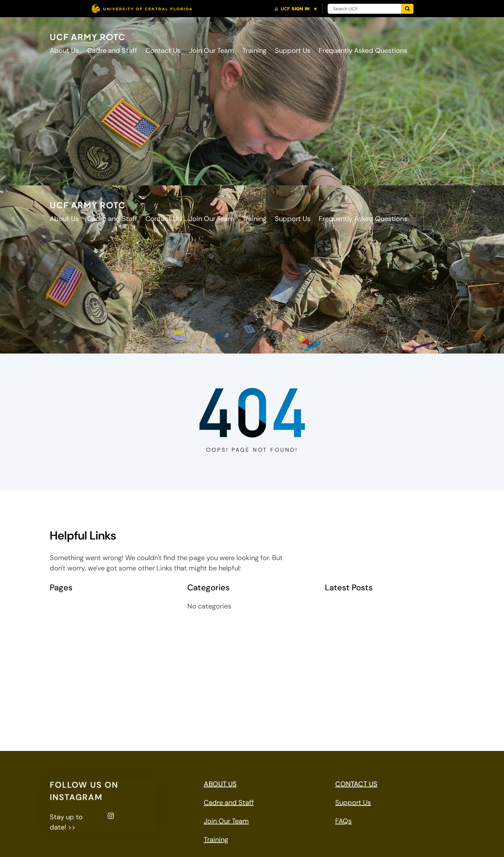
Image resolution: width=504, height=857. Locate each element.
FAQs (343, 821)
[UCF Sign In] (296, 9)
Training (62, 716)
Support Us (68, 702)
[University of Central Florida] (142, 8)
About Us (64, 606)
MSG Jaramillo (72, 688)
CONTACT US (356, 784)
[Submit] (407, 9)
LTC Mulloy (66, 675)
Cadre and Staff (75, 620)
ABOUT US (220, 784)
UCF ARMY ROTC (88, 37)
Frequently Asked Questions (94, 647)
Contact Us (67, 634)
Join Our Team (72, 661)
